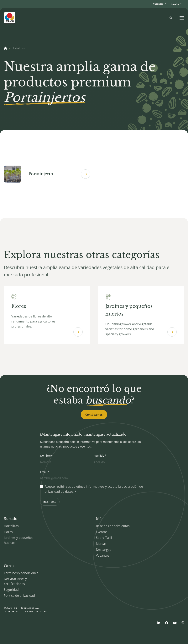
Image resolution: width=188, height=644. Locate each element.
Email (44, 472)
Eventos (102, 532)
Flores (8, 532)
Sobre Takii (104, 538)
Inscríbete (50, 502)
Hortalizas (11, 526)
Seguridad (11, 590)
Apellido (99, 456)
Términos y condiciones (21, 573)
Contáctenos (94, 415)
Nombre (45, 456)
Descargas (104, 550)
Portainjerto (47, 174)
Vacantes (103, 556)
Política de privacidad (19, 596)
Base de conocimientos (113, 526)
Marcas (101, 544)
